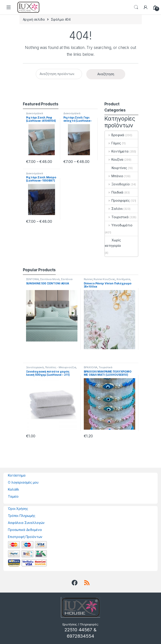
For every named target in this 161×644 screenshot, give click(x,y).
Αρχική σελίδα (34, 19)
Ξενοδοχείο (117, 184)
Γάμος (113, 143)
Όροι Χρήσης (18, 509)
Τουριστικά (117, 217)
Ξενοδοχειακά (35, 367)
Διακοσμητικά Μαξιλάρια (35, 115)
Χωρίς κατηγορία (113, 243)
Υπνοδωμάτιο (119, 225)
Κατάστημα (17, 475)
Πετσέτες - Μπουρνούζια (61, 367)
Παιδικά (114, 192)
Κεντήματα (117, 151)
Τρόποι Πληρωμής (22, 516)
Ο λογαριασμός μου (23, 482)
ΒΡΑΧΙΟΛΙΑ (91, 367)
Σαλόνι (114, 209)
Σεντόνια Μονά (50, 279)
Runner (88, 279)
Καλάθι (13, 489)
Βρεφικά (115, 135)
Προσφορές (117, 200)
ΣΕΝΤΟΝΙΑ (32, 279)
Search (136, 7)
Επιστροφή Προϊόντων (25, 537)
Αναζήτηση (106, 74)
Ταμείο (13, 496)
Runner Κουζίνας (104, 279)
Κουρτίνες (116, 168)
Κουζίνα (114, 159)
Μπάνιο (114, 176)
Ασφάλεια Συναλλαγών (26, 523)
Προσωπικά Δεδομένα (25, 530)
